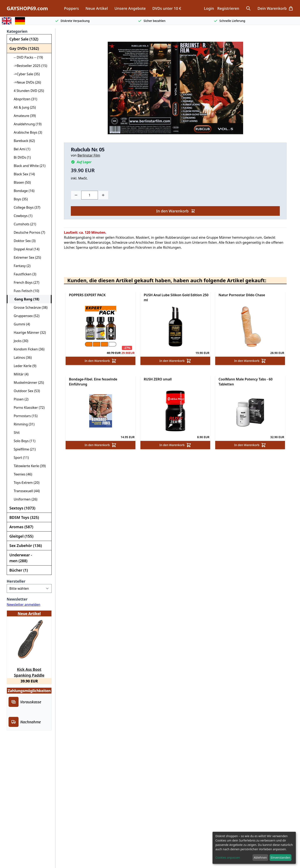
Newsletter (17, 599)
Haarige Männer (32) (28, 332)
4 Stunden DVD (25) (27, 91)
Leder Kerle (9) (23, 366)
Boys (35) (19, 199)
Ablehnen (260, 857)
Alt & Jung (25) (23, 107)
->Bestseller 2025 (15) (29, 66)
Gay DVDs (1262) (24, 48)
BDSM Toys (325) (24, 517)
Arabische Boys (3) (26, 132)
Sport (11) (19, 458)
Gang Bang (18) (25, 299)
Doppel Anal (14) (25, 249)
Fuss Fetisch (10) (25, 291)
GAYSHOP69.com (27, 8)
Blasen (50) (21, 182)
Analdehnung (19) (26, 124)
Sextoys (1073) (22, 508)
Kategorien (17, 31)
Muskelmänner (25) (27, 383)
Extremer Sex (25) (26, 257)
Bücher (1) (19, 570)
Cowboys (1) (21, 216)
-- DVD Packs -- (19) (27, 57)
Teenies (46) (21, 474)
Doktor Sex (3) (23, 241)
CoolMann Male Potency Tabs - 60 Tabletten (246, 382)
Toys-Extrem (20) (25, 483)
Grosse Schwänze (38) (29, 307)
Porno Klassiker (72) (27, 408)
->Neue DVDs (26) (26, 82)
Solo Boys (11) (23, 441)
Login (209, 8)
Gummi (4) (20, 324)
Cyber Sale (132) (24, 39)
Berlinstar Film (89, 155)
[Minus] (76, 195)
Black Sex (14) (23, 174)
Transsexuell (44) (25, 491)
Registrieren (228, 8)
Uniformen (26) (24, 499)
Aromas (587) (21, 527)
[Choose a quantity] (90, 195)
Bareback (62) (22, 141)
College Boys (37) (25, 207)
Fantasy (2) (20, 266)
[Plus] (103, 195)
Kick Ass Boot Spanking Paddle (29, 672)
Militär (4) (19, 374)
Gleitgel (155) (21, 536)
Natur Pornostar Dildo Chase (242, 295)
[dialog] (254, 848)
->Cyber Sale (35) (25, 74)
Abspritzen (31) (24, 99)
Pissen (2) (19, 399)
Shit (15, 433)
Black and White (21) (28, 166)
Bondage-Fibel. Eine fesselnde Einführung (93, 382)
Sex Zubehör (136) (26, 546)
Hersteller (16, 581)
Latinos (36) (21, 357)
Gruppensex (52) (25, 316)
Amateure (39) (23, 116)
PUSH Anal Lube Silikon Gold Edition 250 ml (176, 297)
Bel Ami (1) (20, 149)
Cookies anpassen (228, 857)
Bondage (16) (22, 191)
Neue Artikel (97, 8)
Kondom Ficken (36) (27, 349)
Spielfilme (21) (23, 449)
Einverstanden (280, 857)
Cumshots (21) (23, 224)
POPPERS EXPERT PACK (87, 295)
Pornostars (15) (24, 416)
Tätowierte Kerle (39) (28, 466)
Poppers (71, 8)
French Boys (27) (25, 282)
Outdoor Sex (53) (25, 391)
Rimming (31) (22, 424)
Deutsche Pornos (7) (28, 232)
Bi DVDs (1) (21, 157)
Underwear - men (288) (21, 558)
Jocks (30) (19, 341)
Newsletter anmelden (23, 605)
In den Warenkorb (176, 211)
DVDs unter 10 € (167, 8)
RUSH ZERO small (158, 379)
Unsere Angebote (130, 8)
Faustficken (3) (23, 274)
